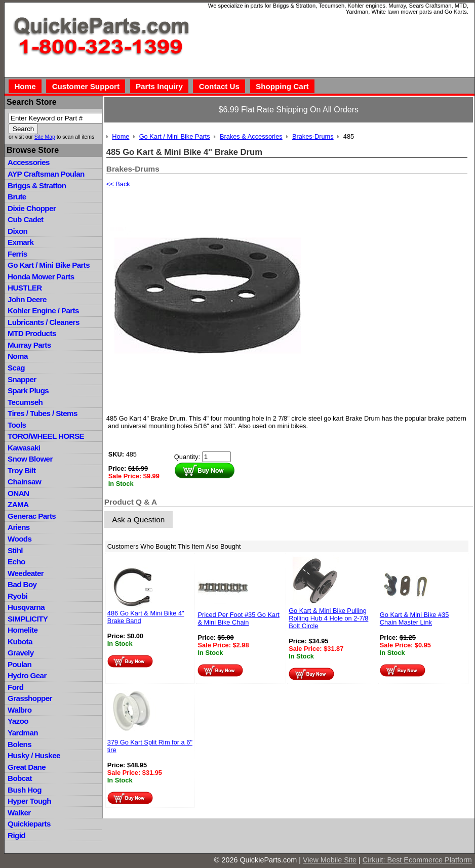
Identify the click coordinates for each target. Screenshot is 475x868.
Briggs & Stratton (37, 185)
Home (25, 86)
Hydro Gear (27, 675)
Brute (17, 197)
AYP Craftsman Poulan (46, 174)
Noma (18, 356)
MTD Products (32, 333)
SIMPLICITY (28, 619)
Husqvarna (26, 607)
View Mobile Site (330, 860)
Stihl (15, 550)
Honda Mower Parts (41, 277)
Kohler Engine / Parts (43, 311)
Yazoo (18, 721)
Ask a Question (138, 520)
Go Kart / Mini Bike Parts (49, 265)
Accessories (29, 162)
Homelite (23, 630)
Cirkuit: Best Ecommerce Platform (417, 860)
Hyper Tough (29, 801)
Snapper (22, 379)
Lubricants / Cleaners (44, 322)
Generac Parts (32, 516)
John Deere (27, 299)
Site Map (45, 137)
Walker (19, 813)
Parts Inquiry (159, 86)
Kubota (20, 642)
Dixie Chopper (32, 208)
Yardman (23, 733)
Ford (15, 687)
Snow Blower (30, 459)
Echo (16, 562)
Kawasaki (24, 448)
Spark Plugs (28, 390)
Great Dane (27, 767)
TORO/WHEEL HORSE (46, 436)
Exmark (21, 242)
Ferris (17, 254)
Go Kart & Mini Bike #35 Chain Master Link (414, 618)
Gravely (21, 653)
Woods (19, 539)
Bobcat (20, 778)
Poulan (19, 664)
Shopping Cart (282, 86)
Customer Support (86, 86)
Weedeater (26, 573)
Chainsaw (24, 482)
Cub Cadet (25, 219)
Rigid (16, 835)
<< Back (118, 184)
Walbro (19, 710)
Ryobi (17, 596)
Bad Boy (22, 584)
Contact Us (219, 86)
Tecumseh (25, 402)
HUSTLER (25, 288)
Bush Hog (25, 790)
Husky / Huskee (34, 755)
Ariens (19, 527)
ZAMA (18, 504)
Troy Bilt (22, 470)
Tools (17, 425)
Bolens (19, 744)
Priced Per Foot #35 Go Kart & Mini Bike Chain (238, 618)
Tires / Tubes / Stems (43, 413)
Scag (16, 368)
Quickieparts (29, 824)
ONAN (18, 493)
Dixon (17, 231)
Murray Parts (29, 345)
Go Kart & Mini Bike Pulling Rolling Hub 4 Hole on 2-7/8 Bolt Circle (328, 618)
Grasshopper (30, 698)
